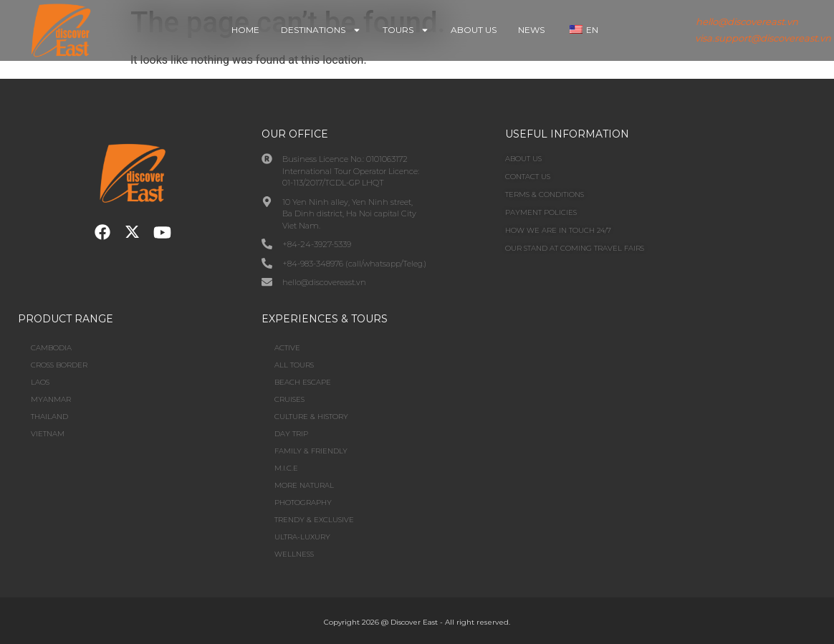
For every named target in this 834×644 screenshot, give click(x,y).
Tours (406, 30)
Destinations (321, 30)
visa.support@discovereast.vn (763, 38)
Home (245, 30)
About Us (474, 30)
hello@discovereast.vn (747, 21)
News (531, 30)
